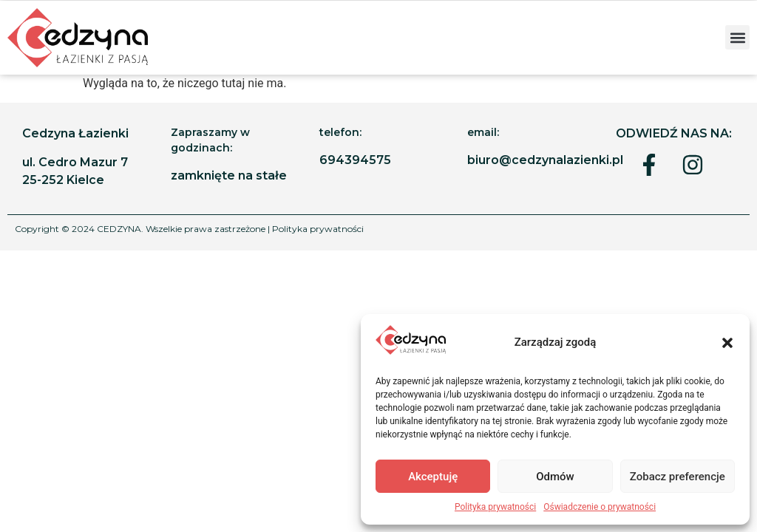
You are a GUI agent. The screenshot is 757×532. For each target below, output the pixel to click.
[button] (727, 343)
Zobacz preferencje (678, 477)
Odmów (555, 477)
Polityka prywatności (495, 507)
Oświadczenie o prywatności (600, 507)
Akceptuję (433, 477)
